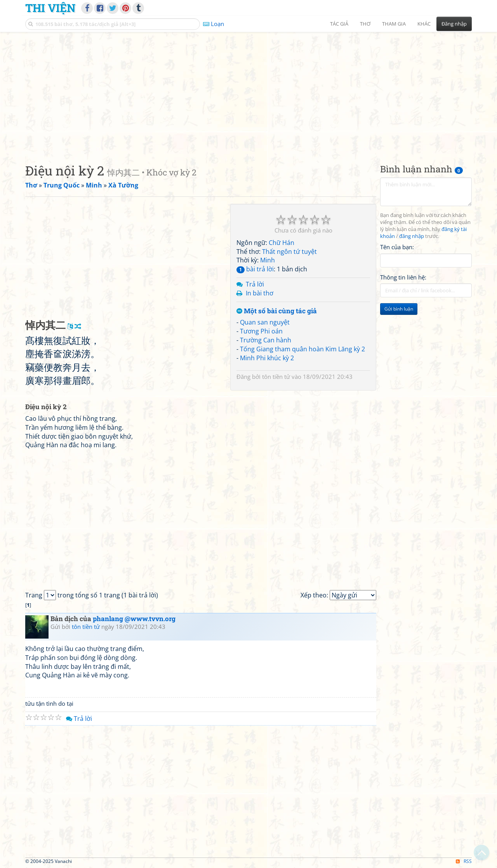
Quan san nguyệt (265, 322)
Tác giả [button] (339, 24)
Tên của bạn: (397, 247)
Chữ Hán (282, 243)
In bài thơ (260, 293)
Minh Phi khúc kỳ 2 (267, 358)
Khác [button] (424, 24)
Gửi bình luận (399, 309)
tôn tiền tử (276, 377)
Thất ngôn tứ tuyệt (289, 252)
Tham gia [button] (394, 24)
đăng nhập (412, 236)
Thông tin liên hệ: (403, 277)
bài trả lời (255, 269)
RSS (464, 861)
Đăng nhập (454, 24)
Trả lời (255, 284)
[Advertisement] (248, 91)
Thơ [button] (365, 24)
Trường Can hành (266, 340)
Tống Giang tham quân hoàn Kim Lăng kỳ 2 (302, 349)
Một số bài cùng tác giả (277, 311)
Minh (268, 260)
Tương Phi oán (261, 331)
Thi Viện (50, 8)
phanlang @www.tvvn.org (134, 619)
